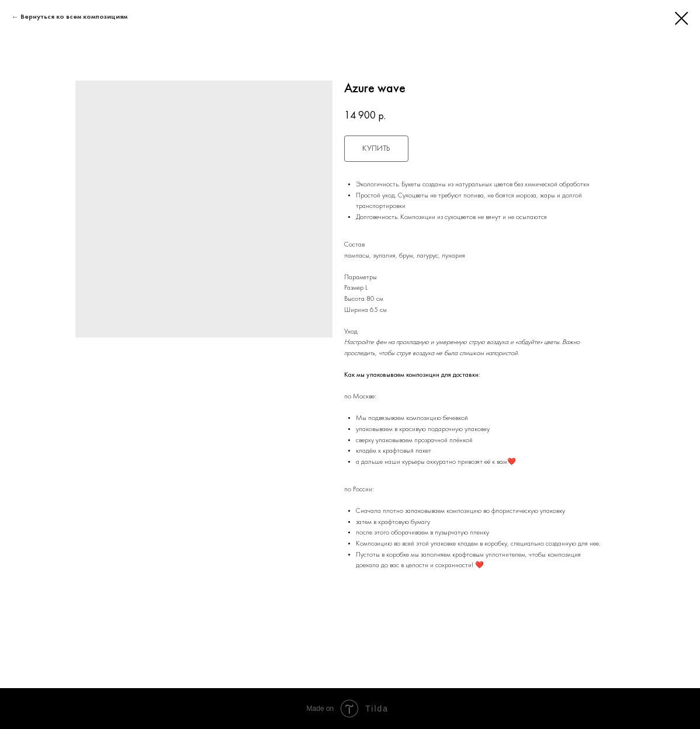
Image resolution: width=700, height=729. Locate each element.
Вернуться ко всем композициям (74, 17)
